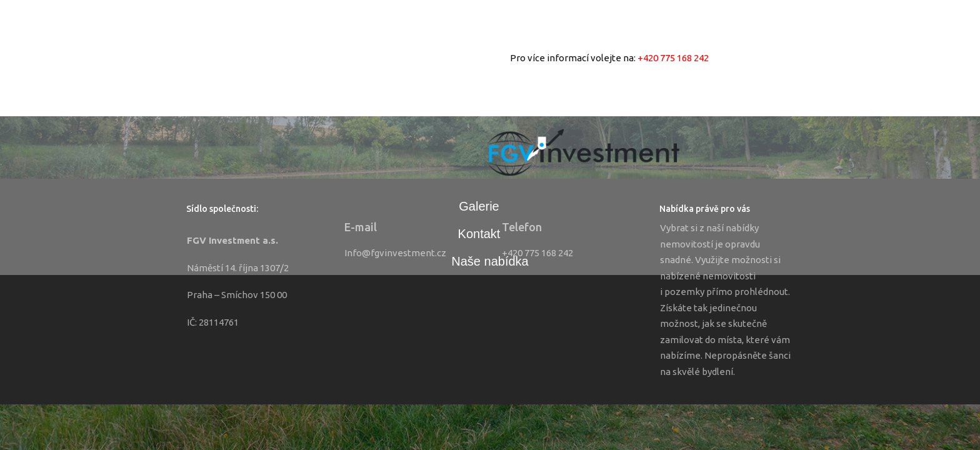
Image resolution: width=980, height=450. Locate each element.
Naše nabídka (490, 261)
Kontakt (479, 234)
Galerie (479, 206)
